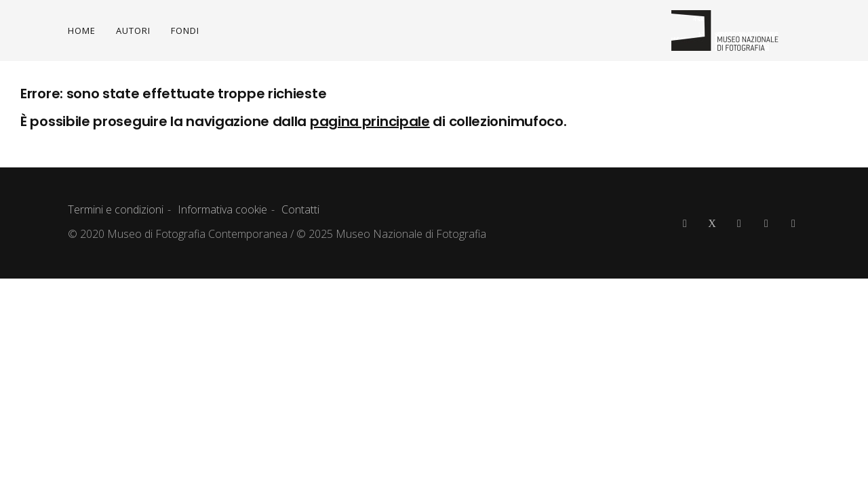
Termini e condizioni (116, 209)
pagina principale (370, 121)
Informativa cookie (222, 209)
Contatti (300, 209)
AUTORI (133, 30)
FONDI (185, 30)
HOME (82, 30)
